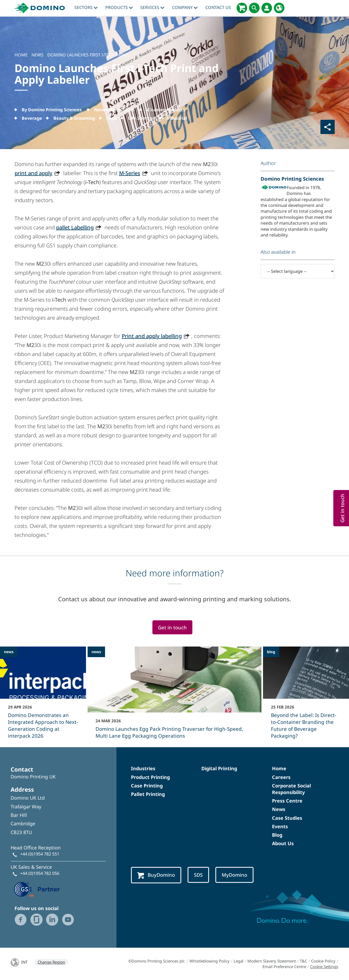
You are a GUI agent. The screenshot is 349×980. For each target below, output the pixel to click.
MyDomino (234, 875)
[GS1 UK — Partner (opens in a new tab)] (37, 889)
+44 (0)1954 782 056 (40, 873)
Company (185, 7)
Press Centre (287, 801)
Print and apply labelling (152, 336)
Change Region (51, 962)
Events (280, 826)
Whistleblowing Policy (210, 961)
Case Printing (147, 786)
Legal (239, 961)
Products (119, 7)
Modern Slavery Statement (272, 961)
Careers (281, 777)
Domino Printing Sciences (292, 179)
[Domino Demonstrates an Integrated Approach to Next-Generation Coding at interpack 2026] (43, 696)
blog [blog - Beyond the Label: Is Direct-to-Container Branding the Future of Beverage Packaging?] (271, 652)
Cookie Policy (323, 961)
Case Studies (287, 818)
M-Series (130, 173)
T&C (303, 961)
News (279, 809)
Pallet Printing (148, 794)
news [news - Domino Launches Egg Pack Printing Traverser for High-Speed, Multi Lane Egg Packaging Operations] (96, 652)
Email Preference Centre (284, 966)
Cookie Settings (324, 966)
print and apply (33, 173)
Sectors (86, 7)
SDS (198, 875)
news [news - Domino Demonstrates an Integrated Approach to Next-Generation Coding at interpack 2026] (9, 652)
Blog (277, 835)
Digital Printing (219, 768)
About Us (283, 843)
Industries (143, 768)
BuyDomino (156, 875)
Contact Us (218, 7)
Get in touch (172, 627)
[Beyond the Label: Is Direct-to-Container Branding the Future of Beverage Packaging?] (306, 696)
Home (279, 768)
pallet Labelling (75, 227)
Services (152, 7)
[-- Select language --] (298, 271)
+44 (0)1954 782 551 (40, 854)
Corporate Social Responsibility (291, 789)
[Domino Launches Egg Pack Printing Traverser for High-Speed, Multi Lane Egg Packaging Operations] (174, 696)
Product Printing (150, 777)
